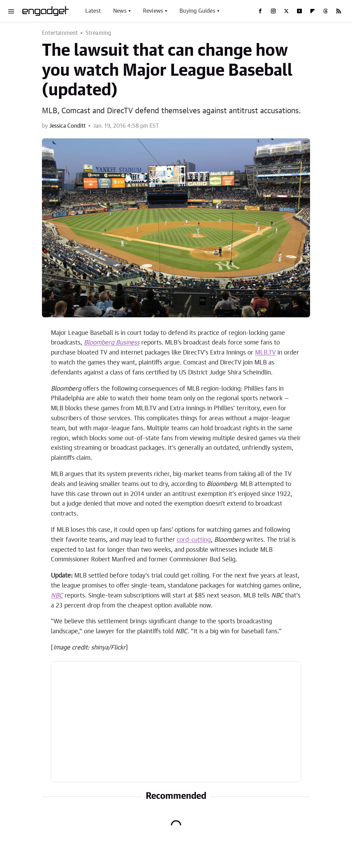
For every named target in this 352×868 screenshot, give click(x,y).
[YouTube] (299, 11)
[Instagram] (273, 11)
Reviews (153, 11)
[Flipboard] (312, 11)
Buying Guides (197, 11)
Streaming (98, 33)
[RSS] (339, 11)
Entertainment (60, 33)
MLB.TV (265, 353)
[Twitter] (286, 11)
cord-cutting (194, 540)
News (120, 11)
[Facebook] (260, 11)
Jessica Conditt (67, 126)
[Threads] (326, 11)
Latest (93, 11)
